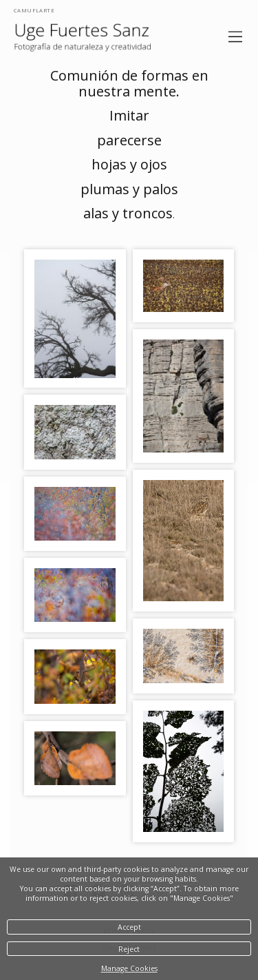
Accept (129, 927)
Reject (129, 949)
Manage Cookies (129, 968)
